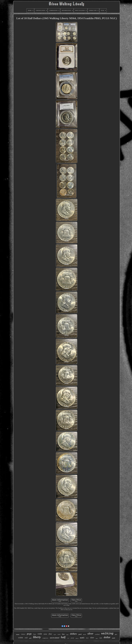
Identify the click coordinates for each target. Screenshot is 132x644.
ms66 (114, 638)
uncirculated (55, 638)
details (18, 635)
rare (101, 638)
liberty (37, 637)
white (67, 635)
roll (26, 638)
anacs (97, 638)
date (92, 638)
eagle (55, 634)
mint (45, 634)
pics (116, 634)
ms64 (59, 634)
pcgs (29, 634)
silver (90, 634)
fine (50, 634)
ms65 (82, 638)
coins (21, 638)
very (68, 638)
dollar (107, 637)
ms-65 (85, 634)
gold (30, 638)
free (63, 634)
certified (97, 634)
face (35, 634)
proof (72, 638)
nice (87, 638)
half (63, 637)
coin (40, 634)
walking (107, 634)
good (80, 634)
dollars (73, 634)
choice (23, 634)
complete (45, 638)
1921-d (77, 638)
